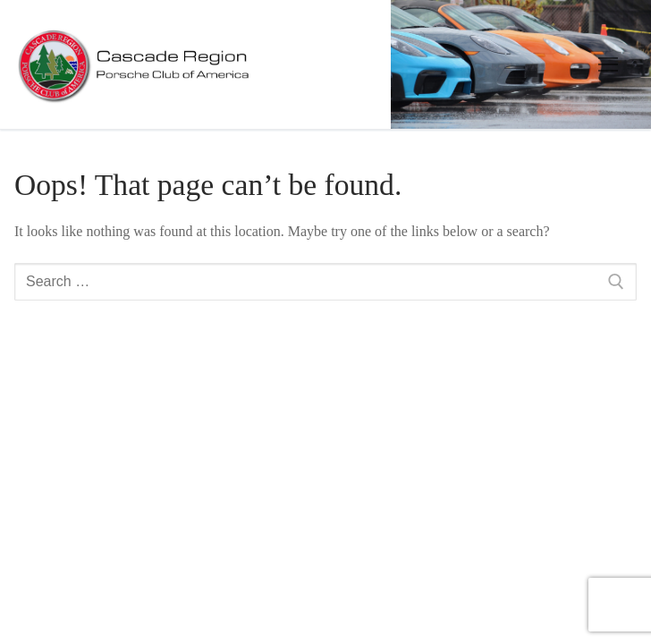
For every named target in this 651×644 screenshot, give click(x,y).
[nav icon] (608, 64)
